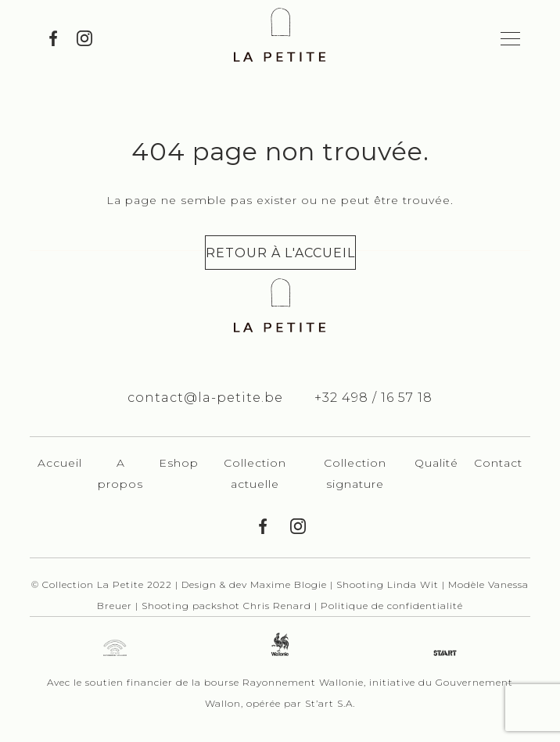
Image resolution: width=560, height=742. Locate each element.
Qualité (436, 463)
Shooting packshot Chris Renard (228, 606)
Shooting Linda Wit (389, 584)
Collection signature (355, 473)
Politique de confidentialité (392, 606)
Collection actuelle (255, 473)
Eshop (179, 463)
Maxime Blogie (289, 584)
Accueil (60, 463)
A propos (120, 473)
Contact (498, 463)
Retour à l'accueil (280, 253)
